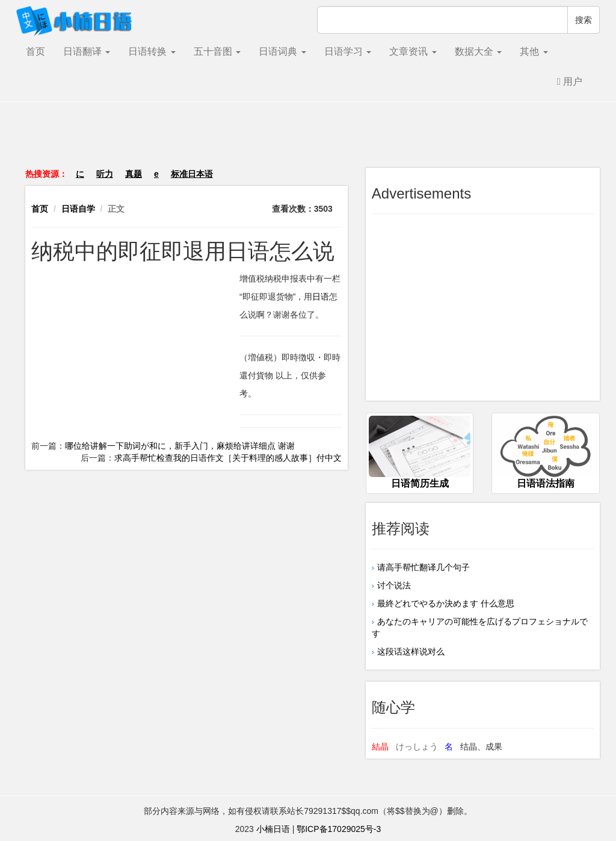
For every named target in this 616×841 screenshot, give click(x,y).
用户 (570, 82)
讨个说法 (394, 585)
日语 (321, 297)
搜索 (584, 20)
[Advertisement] (308, 141)
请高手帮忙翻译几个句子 (423, 567)
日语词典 (282, 51)
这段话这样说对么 (411, 652)
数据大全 (478, 51)
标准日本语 (192, 174)
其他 (534, 51)
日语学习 (348, 51)
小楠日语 (273, 829)
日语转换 (152, 51)
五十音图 (217, 51)
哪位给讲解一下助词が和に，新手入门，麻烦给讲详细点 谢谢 (180, 446)
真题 (134, 174)
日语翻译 (87, 51)
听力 (105, 174)
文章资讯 (413, 51)
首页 (35, 51)
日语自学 (78, 209)
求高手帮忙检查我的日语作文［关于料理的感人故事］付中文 (228, 458)
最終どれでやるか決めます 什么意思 (446, 603)
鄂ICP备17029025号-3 (339, 829)
